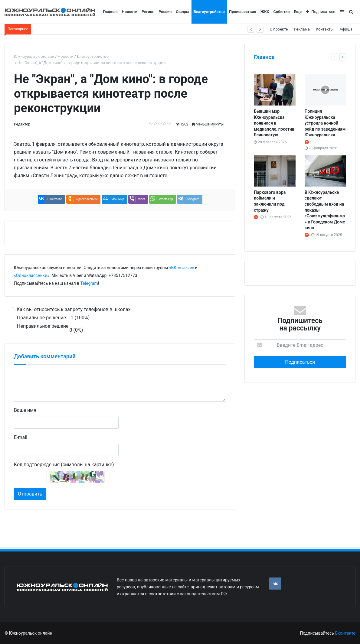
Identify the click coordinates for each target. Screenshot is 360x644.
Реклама (302, 29)
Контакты (325, 29)
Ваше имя (25, 410)
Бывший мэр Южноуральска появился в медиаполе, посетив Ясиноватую (274, 123)
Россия (165, 12)
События (282, 12)
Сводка (182, 12)
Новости (130, 12)
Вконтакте (345, 633)
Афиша (346, 29)
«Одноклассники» (32, 275)
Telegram (89, 283)
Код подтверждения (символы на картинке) (64, 465)
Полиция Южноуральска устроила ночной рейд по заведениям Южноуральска (325, 123)
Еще (298, 12)
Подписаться (321, 12)
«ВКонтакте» (182, 268)
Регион (148, 12)
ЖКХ (265, 12)
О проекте (279, 29)
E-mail (21, 437)
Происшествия (243, 12)
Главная (110, 12)
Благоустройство (209, 12)
